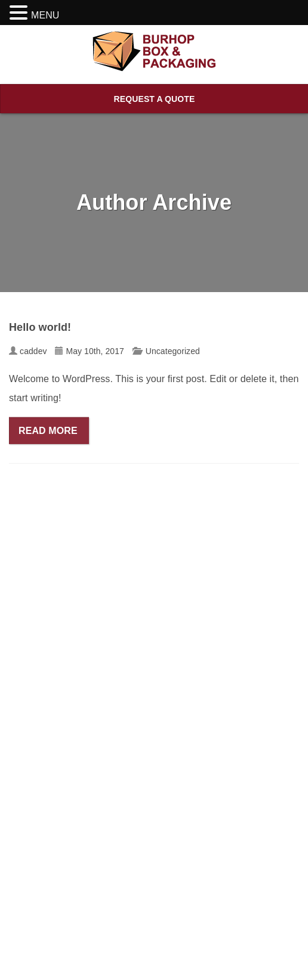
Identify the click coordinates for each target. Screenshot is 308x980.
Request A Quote (155, 99)
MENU (45, 15)
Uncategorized (173, 352)
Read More (49, 432)
